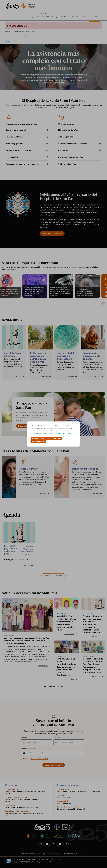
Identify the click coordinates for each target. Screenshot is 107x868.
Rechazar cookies (38, 442)
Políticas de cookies (63, 433)
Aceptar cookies (38, 438)
